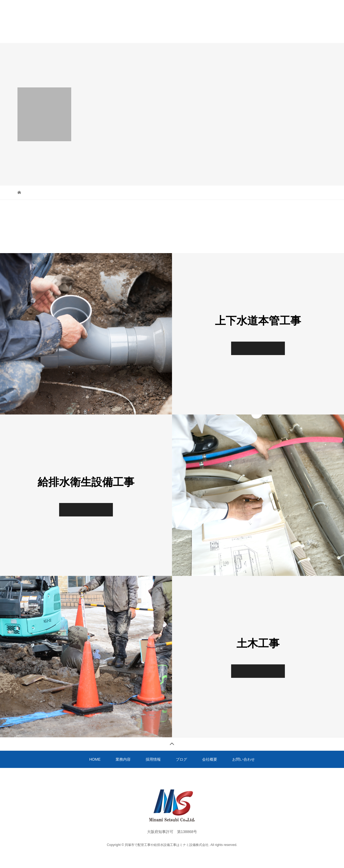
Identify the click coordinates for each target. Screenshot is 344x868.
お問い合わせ (247, 33)
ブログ (182, 33)
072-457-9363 (314, 3)
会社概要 (212, 33)
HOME (91, 33)
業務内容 (121, 33)
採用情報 (152, 33)
